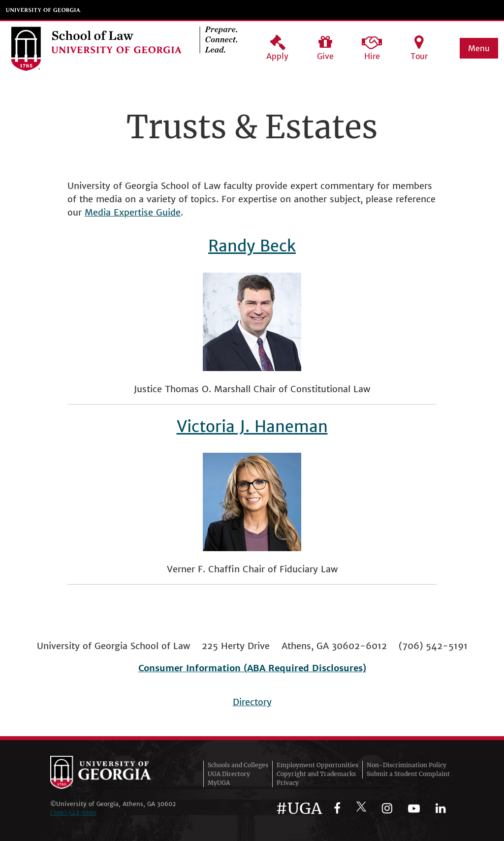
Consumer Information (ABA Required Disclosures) (252, 668)
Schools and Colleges (238, 765)
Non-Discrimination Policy (407, 765)
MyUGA (219, 783)
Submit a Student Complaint (408, 774)
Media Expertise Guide (133, 212)
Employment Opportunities (317, 765)
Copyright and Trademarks (316, 774)
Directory (252, 702)
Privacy (288, 783)
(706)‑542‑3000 (73, 813)
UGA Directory (229, 774)
